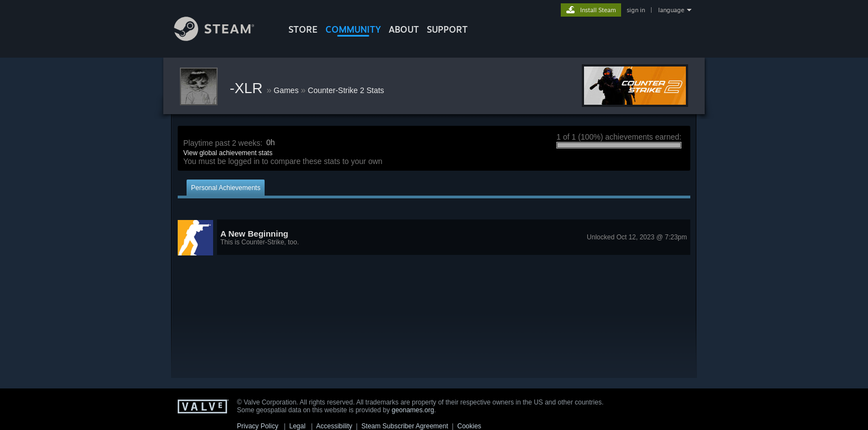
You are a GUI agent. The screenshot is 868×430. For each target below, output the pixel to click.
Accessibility (334, 426)
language (671, 10)
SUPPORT (447, 29)
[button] (434, 238)
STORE (303, 29)
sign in (636, 10)
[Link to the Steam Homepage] (223, 38)
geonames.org (413, 410)
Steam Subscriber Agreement (405, 426)
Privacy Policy (258, 426)
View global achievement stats (228, 153)
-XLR (248, 88)
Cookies (469, 426)
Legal (297, 426)
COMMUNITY (353, 29)
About (404, 29)
